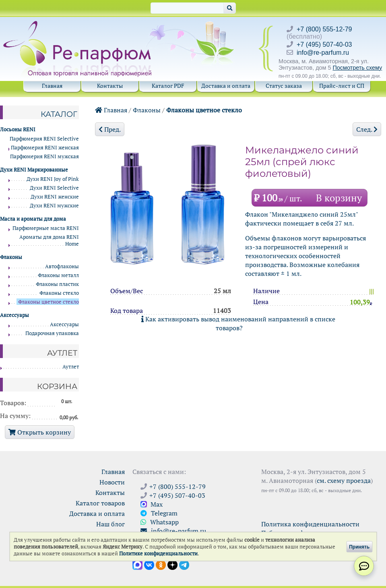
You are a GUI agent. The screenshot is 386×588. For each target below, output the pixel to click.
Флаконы (147, 110)
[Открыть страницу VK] (149, 564)
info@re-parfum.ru (323, 53)
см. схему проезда (344, 480)
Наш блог (110, 524)
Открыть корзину (40, 432)
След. (367, 129)
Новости (112, 482)
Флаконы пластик (57, 284)
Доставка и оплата (226, 86)
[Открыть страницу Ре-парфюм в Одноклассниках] (161, 564)
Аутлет (71, 367)
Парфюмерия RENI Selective (44, 139)
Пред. (110, 129)
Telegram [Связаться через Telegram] (159, 513)
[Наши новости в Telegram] (184, 564)
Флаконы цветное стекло (204, 110)
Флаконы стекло (59, 293)
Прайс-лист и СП (342, 86)
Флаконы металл (58, 275)
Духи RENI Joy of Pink (53, 179)
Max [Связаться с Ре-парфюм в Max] (152, 504)
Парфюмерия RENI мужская (44, 156)
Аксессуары (64, 324)
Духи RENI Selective (54, 188)
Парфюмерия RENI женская (45, 148)
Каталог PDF (168, 86)
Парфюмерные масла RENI (46, 228)
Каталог (59, 114)
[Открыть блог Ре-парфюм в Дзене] (172, 564)
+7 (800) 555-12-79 (324, 29)
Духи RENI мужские (54, 206)
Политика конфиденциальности (310, 524)
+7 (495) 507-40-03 (324, 45)
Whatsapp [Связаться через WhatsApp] (160, 522)
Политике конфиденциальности (158, 554)
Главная (52, 86)
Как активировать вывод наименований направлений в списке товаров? (238, 323)
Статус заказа (284, 86)
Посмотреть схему (357, 68)
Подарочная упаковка (52, 333)
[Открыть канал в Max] (137, 564)
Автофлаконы (62, 266)
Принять (359, 547)
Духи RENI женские (55, 197)
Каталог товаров (100, 503)
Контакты (110, 86)
